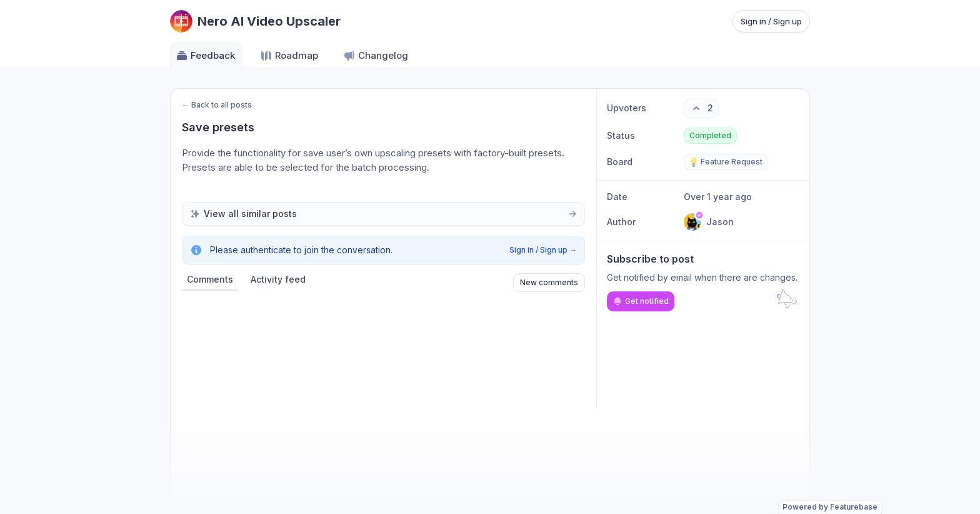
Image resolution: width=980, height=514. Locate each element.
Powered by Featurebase (830, 507)
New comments (549, 282)
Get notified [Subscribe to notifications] (641, 301)
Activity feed (278, 279)
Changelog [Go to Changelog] (376, 56)
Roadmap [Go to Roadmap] (289, 56)
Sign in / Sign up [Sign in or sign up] (771, 21)
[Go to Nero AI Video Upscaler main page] (255, 21)
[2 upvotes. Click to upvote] (701, 108)
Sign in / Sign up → (543, 250)
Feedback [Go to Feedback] (205, 56)
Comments (210, 279)
